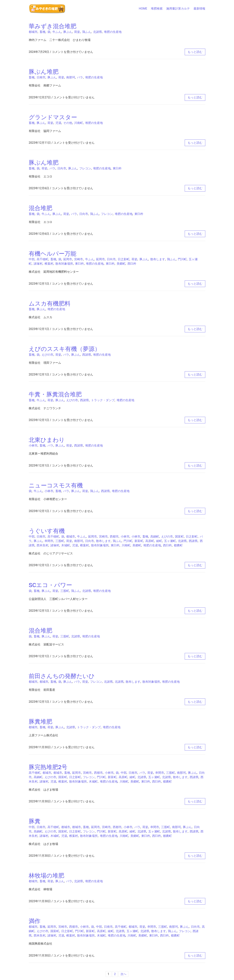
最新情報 (199, 9)
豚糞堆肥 (40, 722)
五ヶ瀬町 (170, 541)
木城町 (66, 545)
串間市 (49, 541)
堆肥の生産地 (113, 32)
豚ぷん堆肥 (44, 72)
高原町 (150, 541)
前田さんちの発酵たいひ (62, 676)
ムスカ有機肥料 (50, 304)
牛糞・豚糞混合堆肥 (55, 394)
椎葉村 (49, 264)
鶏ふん (87, 32)
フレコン (85, 168)
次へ (123, 974)
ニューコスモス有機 (56, 485)
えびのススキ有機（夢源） (65, 349)
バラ (80, 77)
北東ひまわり (47, 440)
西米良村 (42, 545)
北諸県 (97, 32)
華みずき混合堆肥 (53, 26)
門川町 (182, 259)
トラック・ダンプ (103, 400)
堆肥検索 (157, 9)
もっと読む (195, 52)
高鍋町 (155, 537)
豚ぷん (68, 32)
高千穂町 (42, 259)
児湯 (58, 123)
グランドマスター (53, 117)
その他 (68, 123)
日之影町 (124, 259)
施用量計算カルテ (178, 9)
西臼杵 (132, 264)
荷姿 (77, 32)
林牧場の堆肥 (46, 876)
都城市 (33, 32)
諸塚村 (38, 264)
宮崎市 (79, 259)
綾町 (159, 541)
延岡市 (68, 259)
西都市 (114, 537)
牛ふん (57, 32)
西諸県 (87, 355)
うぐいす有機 (47, 531)
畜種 (42, 32)
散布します (158, 259)
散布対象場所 (64, 264)
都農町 (178, 545)
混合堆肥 (40, 208)
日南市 (41, 77)
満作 (35, 921)
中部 (32, 259)
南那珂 (71, 77)
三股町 (60, 541)
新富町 (139, 541)
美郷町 (121, 264)
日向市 (62, 168)
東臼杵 (117, 168)
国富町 (179, 537)
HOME (143, 9)
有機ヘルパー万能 (53, 254)
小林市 (33, 445)
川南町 (79, 123)
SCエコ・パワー (50, 585)
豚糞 (35, 821)
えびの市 (47, 355)
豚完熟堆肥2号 (48, 767)
